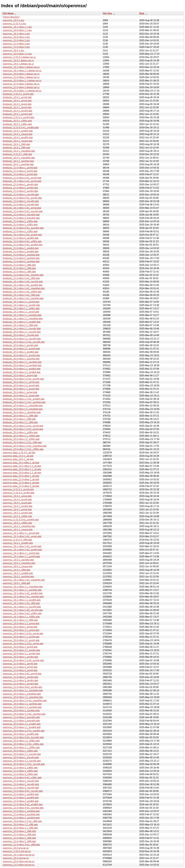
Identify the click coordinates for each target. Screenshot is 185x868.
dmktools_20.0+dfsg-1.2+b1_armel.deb (23, 429)
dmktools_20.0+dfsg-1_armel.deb (20, 392)
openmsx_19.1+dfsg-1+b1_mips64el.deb (24, 580)
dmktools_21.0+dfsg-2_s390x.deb (20, 225)
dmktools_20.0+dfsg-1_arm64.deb (20, 345)
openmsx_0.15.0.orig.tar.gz (17, 851)
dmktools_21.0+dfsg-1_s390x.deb (20, 221)
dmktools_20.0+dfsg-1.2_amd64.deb (22, 372)
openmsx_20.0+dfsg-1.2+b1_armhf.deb (23, 644)
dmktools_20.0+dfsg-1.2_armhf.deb (21, 386)
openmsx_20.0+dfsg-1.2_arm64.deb (21, 650)
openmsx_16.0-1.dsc (14, 20)
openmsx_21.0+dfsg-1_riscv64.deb (21, 781)
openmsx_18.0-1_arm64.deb (18, 513)
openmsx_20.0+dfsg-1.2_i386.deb (20, 825)
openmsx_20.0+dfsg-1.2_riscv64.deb (22, 761)
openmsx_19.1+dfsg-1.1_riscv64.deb (22, 607)
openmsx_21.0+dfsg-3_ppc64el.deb (21, 814)
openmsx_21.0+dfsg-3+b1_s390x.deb (22, 778)
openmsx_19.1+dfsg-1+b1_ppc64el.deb (23, 597)
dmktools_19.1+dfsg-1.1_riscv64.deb (22, 329)
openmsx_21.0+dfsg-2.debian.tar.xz (21, 87)
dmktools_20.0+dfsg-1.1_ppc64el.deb (22, 362)
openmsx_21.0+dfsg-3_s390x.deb (20, 774)
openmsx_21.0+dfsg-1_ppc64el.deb (21, 811)
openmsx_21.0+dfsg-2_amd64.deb (21, 801)
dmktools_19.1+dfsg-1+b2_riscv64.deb (23, 282)
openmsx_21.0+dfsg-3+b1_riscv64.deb (23, 791)
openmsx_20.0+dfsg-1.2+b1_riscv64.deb (24, 764)
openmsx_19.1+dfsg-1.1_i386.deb (20, 620)
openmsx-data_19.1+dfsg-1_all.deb (21, 463)
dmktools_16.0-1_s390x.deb (17, 121)
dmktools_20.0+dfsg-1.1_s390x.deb (21, 436)
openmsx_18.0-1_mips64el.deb (19, 563)
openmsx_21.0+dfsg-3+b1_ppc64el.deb (23, 808)
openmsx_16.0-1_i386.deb (16, 570)
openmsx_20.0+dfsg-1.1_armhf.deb (21, 637)
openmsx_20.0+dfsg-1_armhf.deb (20, 647)
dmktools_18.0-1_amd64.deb (18, 138)
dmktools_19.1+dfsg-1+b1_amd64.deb (23, 285)
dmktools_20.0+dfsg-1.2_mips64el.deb (23, 409)
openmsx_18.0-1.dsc (14, 51)
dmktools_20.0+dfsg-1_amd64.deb (21, 352)
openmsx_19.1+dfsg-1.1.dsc (17, 27)
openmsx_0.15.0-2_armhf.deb (18, 489)
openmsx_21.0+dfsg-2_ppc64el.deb (21, 818)
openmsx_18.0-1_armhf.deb (17, 510)
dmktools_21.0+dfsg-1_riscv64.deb (21, 195)
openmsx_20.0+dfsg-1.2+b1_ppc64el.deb (24, 714)
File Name (8, 13)
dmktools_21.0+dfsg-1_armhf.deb (20, 168)
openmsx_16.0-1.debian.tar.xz (18, 60)
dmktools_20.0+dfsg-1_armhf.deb (20, 376)
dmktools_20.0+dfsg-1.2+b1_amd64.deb (24, 399)
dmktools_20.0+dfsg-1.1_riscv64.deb (22, 332)
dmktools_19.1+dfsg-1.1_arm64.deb (21, 305)
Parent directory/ (11, 17)
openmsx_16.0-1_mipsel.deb (18, 530)
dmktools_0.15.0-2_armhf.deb (18, 94)
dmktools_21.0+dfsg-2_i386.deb (19, 268)
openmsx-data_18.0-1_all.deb (18, 459)
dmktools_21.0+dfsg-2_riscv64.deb (21, 201)
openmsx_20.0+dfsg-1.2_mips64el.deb (23, 697)
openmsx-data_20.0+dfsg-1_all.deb (21, 476)
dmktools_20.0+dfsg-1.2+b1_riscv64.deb (24, 342)
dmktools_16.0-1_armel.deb (17, 104)
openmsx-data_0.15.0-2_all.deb (19, 453)
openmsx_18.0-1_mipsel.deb (18, 566)
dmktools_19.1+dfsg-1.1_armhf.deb (21, 302)
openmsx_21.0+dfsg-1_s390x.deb (20, 771)
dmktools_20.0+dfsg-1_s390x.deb (20, 432)
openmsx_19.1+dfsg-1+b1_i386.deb (21, 603)
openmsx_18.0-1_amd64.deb (18, 573)
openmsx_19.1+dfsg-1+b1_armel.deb (22, 536)
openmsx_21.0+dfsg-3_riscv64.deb (21, 788)
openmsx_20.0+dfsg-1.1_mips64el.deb (23, 690)
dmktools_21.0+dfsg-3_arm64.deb (20, 188)
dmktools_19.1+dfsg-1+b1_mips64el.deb (24, 288)
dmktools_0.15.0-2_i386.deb (17, 154)
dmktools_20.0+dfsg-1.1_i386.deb (20, 416)
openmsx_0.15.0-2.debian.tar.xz (19, 57)
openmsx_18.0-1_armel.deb (17, 503)
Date (142, 13)
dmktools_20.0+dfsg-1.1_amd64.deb (22, 369)
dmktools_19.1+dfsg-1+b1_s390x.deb (22, 292)
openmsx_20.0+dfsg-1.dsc (16, 37)
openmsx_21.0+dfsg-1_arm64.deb (20, 684)
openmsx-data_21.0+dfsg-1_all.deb (21, 479)
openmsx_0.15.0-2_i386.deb (17, 540)
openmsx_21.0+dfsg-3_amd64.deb (21, 798)
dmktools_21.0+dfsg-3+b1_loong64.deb (23, 228)
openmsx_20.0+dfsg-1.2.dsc (17, 54)
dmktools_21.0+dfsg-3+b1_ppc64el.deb (23, 275)
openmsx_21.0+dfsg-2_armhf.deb (20, 670)
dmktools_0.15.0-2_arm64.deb (18, 117)
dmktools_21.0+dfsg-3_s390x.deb (20, 231)
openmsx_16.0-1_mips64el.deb (19, 526)
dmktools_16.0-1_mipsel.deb (18, 134)
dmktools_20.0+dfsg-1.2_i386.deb (20, 422)
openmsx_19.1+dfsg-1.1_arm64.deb (21, 556)
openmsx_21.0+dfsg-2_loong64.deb (21, 717)
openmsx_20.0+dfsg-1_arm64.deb (20, 657)
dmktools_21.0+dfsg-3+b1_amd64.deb (23, 245)
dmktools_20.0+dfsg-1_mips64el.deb (22, 412)
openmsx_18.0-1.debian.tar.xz (18, 64)
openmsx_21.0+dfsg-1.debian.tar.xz (21, 77)
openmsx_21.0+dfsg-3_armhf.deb (20, 667)
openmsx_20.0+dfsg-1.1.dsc (17, 30)
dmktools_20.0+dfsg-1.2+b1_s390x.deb (23, 449)
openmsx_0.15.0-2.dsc (14, 24)
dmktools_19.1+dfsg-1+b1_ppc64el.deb (23, 298)
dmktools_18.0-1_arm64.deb (18, 114)
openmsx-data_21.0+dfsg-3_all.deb (21, 486)
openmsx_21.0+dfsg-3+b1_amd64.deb (23, 804)
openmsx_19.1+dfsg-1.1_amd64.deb (22, 600)
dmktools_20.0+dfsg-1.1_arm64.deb (21, 349)
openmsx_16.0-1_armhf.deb (17, 500)
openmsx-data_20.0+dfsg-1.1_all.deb (22, 469)
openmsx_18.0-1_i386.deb (16, 583)
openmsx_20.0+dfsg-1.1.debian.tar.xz (22, 81)
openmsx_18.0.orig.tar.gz (16, 858)
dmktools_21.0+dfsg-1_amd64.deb (21, 248)
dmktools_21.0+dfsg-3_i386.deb (19, 272)
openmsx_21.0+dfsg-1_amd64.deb (21, 794)
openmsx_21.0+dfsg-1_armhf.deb (20, 664)
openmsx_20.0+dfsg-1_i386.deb (19, 831)
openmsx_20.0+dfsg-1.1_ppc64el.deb (22, 704)
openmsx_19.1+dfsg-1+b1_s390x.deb (22, 613)
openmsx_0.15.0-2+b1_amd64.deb (21, 520)
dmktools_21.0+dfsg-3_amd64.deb (21, 238)
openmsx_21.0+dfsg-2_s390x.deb (20, 768)
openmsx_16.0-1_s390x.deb (17, 516)
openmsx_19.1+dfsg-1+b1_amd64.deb (23, 593)
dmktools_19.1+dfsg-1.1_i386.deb (20, 325)
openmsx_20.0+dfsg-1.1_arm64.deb (21, 654)
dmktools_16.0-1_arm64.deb (18, 111)
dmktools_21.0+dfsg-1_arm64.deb (20, 184)
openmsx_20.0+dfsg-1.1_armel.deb (21, 630)
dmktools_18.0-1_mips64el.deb (19, 158)
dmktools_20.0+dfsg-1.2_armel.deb (21, 396)
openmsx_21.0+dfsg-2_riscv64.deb (21, 784)
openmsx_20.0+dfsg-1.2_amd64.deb (22, 724)
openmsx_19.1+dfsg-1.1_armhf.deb (21, 553)
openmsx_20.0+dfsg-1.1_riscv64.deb (22, 754)
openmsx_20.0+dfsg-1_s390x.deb (20, 751)
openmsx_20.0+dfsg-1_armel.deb (20, 627)
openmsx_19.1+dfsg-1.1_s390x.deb (21, 617)
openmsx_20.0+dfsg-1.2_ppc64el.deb (22, 707)
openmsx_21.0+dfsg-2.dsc (16, 44)
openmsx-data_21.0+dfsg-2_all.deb (21, 483)
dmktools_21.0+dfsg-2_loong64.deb (21, 215)
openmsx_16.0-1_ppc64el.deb (18, 560)
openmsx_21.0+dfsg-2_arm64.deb (20, 677)
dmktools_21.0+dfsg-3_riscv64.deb (21, 205)
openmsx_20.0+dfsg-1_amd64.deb (21, 734)
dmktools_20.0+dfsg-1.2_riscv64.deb (22, 339)
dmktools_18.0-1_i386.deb (16, 148)
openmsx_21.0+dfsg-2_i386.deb (19, 841)
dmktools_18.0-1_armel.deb (17, 107)
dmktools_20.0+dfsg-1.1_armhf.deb (21, 382)
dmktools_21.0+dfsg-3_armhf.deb (20, 174)
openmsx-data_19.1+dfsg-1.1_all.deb (22, 466)
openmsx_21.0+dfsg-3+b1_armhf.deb (22, 674)
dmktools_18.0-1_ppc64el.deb (18, 161)
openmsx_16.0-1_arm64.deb (18, 506)
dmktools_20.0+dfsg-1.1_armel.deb (21, 389)
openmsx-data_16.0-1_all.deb (18, 456)
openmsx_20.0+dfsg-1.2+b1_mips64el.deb (25, 701)
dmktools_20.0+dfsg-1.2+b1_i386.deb (22, 442)
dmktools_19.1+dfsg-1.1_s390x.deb (21, 308)
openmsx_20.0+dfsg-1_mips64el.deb (22, 694)
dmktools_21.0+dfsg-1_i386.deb (19, 265)
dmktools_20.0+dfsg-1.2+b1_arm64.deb (23, 379)
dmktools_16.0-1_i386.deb (16, 144)
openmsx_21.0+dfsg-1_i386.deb (19, 835)
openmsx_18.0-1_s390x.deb (17, 523)
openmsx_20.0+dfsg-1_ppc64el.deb (21, 711)
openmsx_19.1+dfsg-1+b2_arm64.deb (22, 550)
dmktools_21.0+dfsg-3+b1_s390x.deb (22, 241)
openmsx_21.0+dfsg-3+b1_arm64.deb (22, 687)
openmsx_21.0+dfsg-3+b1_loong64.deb (23, 737)
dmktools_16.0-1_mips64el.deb (19, 151)
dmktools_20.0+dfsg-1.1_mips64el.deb (23, 406)
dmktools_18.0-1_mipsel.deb (18, 141)
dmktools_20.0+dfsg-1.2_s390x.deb (21, 439)
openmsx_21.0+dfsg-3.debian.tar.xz (21, 84)
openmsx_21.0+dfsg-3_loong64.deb (21, 721)
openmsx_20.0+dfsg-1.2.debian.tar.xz (22, 91)
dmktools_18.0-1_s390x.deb (17, 124)
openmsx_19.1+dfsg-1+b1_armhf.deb (22, 546)
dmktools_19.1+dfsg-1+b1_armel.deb (22, 208)
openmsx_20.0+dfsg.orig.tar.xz (19, 861)
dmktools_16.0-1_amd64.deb (18, 131)
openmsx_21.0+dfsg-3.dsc (16, 47)
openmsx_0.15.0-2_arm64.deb (19, 493)
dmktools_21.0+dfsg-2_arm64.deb (20, 191)
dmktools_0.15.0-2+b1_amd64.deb (21, 128)
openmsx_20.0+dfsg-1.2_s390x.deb (21, 741)
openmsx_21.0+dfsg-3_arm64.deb (20, 680)
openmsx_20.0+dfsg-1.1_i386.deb (20, 828)
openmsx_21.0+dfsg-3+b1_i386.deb (21, 845)
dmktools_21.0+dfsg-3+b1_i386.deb (21, 278)
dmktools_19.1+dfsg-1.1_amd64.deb (22, 322)
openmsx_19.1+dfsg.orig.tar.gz (19, 855)
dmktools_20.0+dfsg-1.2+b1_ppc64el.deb (24, 402)
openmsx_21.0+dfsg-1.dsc (16, 40)
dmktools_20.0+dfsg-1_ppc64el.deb (21, 359)
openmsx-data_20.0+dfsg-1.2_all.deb (22, 473)
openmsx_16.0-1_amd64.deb (18, 543)
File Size (107, 13)
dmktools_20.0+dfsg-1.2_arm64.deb (21, 355)
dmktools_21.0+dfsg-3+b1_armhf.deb (22, 178)
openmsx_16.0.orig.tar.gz (16, 848)
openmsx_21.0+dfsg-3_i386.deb (19, 838)
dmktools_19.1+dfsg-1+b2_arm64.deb (22, 235)
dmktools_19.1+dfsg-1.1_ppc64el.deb (22, 315)
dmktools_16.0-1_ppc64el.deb (18, 164)
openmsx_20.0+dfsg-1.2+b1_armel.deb (23, 634)
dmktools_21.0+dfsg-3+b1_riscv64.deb (23, 211)
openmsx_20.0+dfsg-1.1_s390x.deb (21, 748)
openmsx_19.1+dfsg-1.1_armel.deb (21, 533)
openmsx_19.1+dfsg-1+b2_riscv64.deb (23, 610)
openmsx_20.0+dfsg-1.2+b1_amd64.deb (24, 731)
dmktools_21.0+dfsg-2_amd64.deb (21, 252)
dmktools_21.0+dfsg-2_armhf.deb (20, 171)
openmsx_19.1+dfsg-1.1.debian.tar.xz (22, 71)
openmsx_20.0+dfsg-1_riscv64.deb (21, 758)
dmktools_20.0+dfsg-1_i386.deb (19, 419)
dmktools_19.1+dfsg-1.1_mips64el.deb (23, 319)
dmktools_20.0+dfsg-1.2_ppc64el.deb (22, 365)
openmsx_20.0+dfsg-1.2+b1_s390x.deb (23, 744)
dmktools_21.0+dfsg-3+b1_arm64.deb (22, 198)
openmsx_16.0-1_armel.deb (17, 496)
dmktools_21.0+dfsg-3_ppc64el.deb (21, 262)
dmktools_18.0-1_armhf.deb (17, 101)
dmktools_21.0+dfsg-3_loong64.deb (21, 218)
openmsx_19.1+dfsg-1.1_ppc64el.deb (22, 590)
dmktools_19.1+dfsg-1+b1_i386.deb (21, 295)
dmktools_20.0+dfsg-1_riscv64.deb (21, 335)
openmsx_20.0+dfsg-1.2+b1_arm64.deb (23, 660)
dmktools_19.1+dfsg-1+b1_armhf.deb (22, 181)
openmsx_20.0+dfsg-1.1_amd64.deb (22, 727)
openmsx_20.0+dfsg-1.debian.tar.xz (21, 74)
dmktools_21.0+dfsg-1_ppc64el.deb (21, 255)
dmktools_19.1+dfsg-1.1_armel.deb (21, 312)
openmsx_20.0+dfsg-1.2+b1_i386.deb (22, 821)
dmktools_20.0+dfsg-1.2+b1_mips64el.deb (25, 446)
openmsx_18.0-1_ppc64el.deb (18, 577)
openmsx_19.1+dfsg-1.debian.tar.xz (21, 67)
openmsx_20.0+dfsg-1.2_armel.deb (21, 624)
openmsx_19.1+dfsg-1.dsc (16, 34)
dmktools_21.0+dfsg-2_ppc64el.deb (21, 258)
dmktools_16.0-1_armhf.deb (17, 97)
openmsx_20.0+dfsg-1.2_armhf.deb (21, 640)
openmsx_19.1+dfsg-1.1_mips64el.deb (23, 587)
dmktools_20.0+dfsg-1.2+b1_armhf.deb (23, 426)
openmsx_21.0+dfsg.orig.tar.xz (19, 865)
